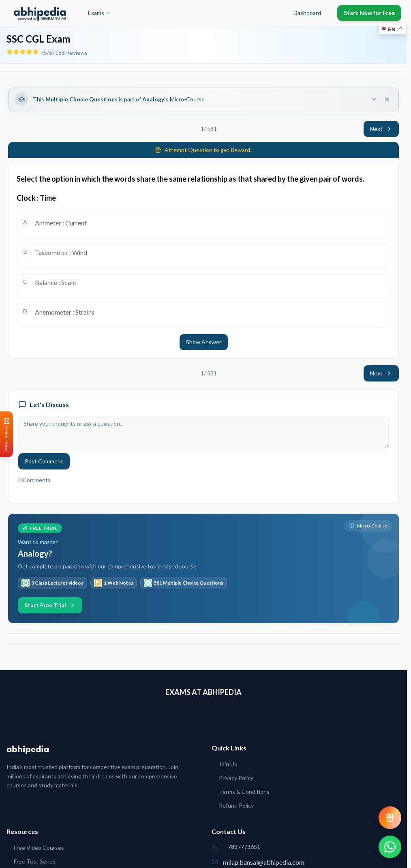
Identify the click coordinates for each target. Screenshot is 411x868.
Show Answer (204, 342)
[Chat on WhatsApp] (390, 847)
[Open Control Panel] (6, 434)
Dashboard (307, 13)
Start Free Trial (50, 605)
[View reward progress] (390, 818)
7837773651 (244, 847)
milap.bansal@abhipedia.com (264, 862)
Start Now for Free (369, 13)
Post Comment (44, 461)
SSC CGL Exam (38, 39)
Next (381, 129)
